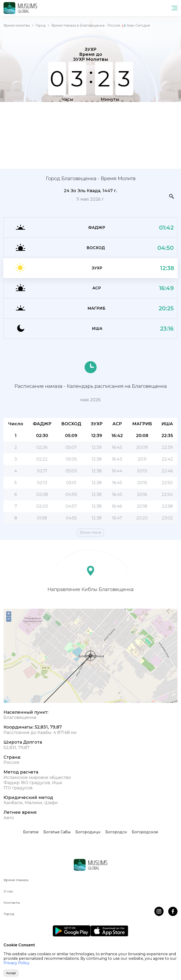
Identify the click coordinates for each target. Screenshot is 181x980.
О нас (8, 891)
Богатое (31, 832)
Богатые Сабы (57, 832)
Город (41, 25)
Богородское (145, 832)
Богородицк (88, 832)
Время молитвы (17, 25)
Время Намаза (16, 880)
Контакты (12, 903)
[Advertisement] (90, 135)
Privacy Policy (16, 963)
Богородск (116, 832)
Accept (11, 973)
